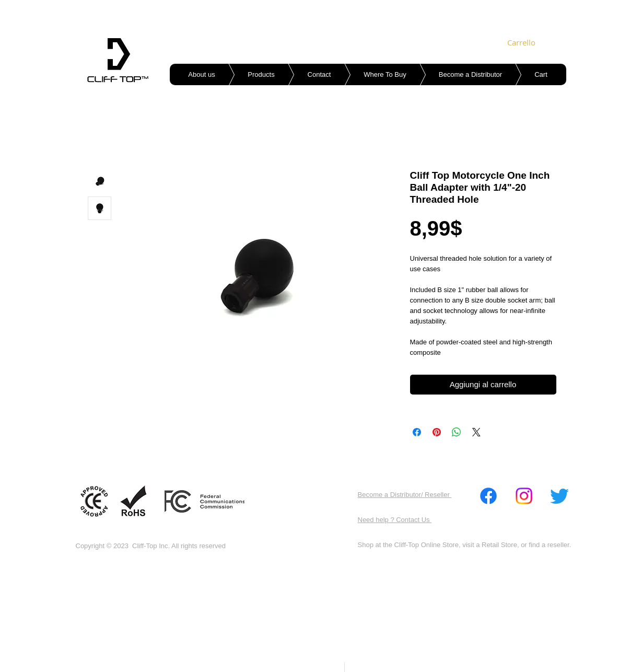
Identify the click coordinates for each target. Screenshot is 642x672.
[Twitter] (559, 496)
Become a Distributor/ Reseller (405, 495)
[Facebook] (488, 496)
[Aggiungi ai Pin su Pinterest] (437, 432)
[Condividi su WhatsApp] (457, 432)
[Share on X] (476, 432)
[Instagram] (524, 496)
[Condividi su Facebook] (417, 432)
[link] (522, 43)
